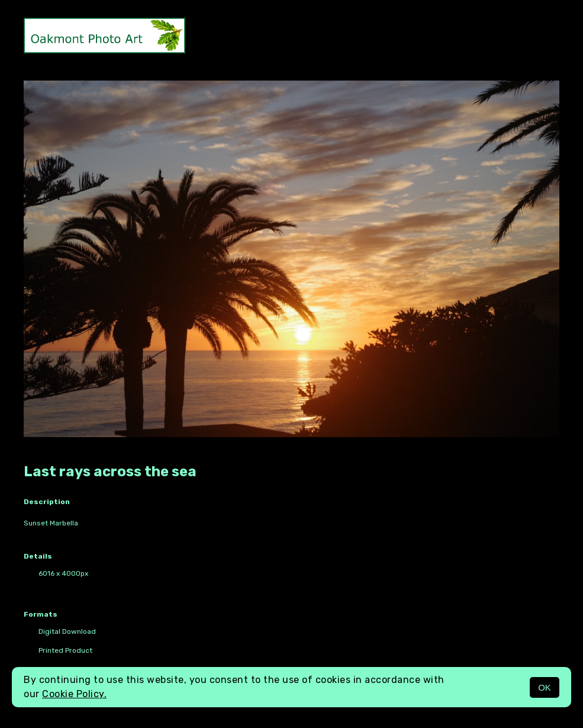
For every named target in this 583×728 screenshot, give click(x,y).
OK (545, 687)
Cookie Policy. (74, 694)
